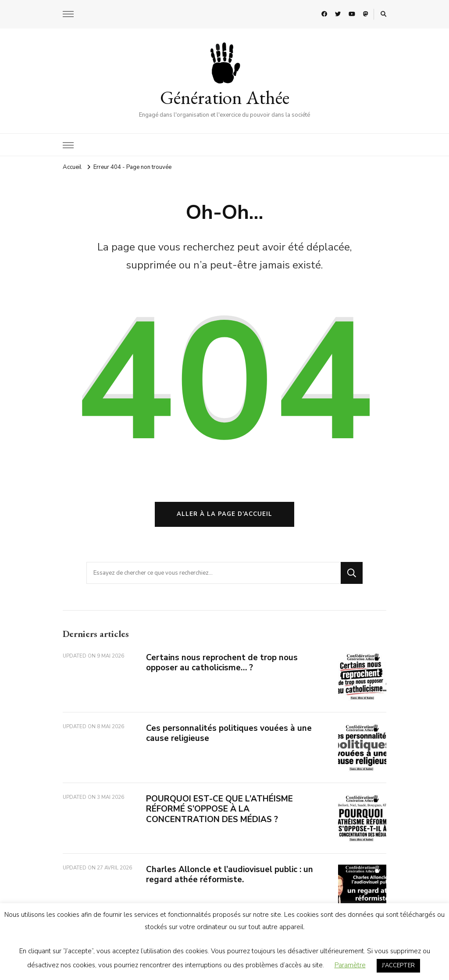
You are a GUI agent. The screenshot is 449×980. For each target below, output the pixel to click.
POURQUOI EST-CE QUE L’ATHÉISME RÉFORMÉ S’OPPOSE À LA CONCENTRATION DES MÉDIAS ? (219, 809)
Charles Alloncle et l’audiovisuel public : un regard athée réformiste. (230, 874)
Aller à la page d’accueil (224, 514)
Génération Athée (225, 97)
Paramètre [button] (350, 965)
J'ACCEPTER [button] (398, 966)
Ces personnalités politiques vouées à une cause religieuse (229, 733)
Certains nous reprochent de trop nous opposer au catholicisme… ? (222, 663)
